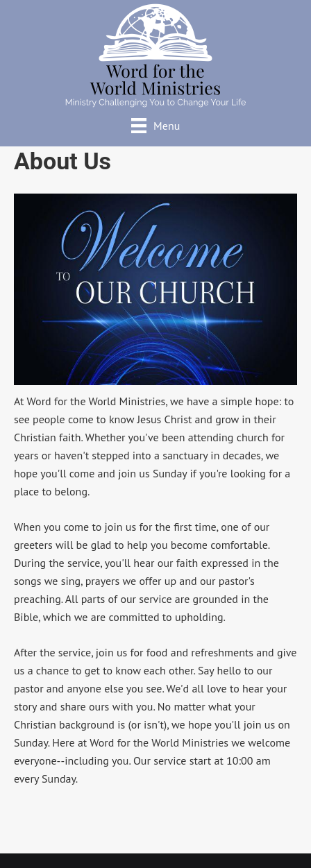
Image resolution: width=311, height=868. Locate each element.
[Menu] (156, 125)
